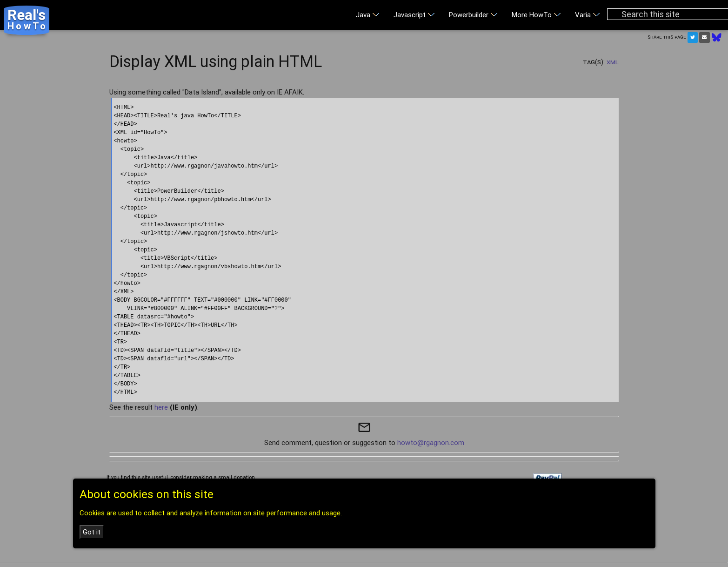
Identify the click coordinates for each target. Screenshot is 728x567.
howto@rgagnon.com (431, 442)
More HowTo (536, 15)
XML (613, 62)
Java (368, 15)
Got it (92, 532)
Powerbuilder (473, 15)
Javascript (414, 15)
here (161, 407)
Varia (588, 15)
